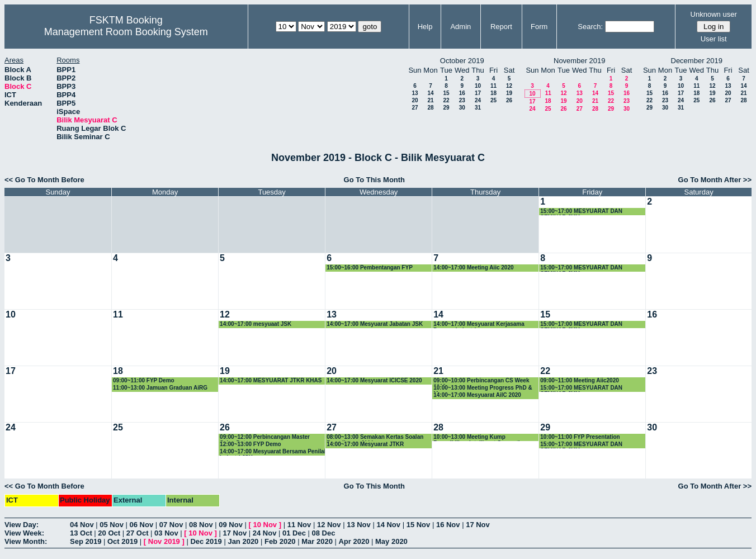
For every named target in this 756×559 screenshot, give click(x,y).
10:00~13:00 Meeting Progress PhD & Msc (483, 388)
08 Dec (324, 533)
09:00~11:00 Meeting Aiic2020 (580, 380)
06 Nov (142, 525)
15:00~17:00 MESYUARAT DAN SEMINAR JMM (581, 212)
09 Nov (231, 525)
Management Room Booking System (126, 32)
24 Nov (265, 533)
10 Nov (265, 525)
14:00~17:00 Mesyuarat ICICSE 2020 (374, 380)
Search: (590, 27)
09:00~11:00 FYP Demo (144, 380)
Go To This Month (375, 180)
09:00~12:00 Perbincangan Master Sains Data (265, 437)
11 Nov (299, 525)
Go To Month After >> (715, 180)
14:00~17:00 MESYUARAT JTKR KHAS (271, 380)
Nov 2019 (164, 541)
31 (478, 108)
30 (462, 108)
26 (509, 100)
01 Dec (294, 533)
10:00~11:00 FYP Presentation (580, 437)
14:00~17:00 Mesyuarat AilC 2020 (477, 395)
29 (446, 108)
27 (415, 108)
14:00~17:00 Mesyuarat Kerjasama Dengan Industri (479, 324)
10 (478, 86)
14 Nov (388, 525)
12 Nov (329, 525)
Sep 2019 (86, 541)
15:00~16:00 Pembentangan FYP (370, 267)
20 (415, 100)
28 (430, 108)
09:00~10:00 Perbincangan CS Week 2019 (481, 381)
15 (446, 93)
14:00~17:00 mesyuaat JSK (256, 324)
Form (539, 27)
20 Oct (109, 533)
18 (493, 93)
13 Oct (81, 533)
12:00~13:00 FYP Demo (251, 444)
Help (425, 27)
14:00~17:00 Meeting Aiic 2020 (473, 267)
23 (462, 100)
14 (430, 93)
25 (493, 100)
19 (509, 93)
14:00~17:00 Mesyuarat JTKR (365, 444)
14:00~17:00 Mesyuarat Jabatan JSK (375, 324)
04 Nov (82, 525)
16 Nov (448, 525)
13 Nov (359, 525)
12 (509, 86)
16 (462, 93)
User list (714, 39)
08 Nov (201, 525)
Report (501, 27)
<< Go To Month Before (44, 180)
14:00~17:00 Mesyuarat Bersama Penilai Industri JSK (273, 452)
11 (493, 86)
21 (430, 100)
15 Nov (419, 525)
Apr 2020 (354, 541)
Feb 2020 (280, 541)
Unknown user (714, 14)
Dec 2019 (206, 541)
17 (478, 93)
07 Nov (171, 525)
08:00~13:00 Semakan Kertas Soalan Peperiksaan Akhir (375, 437)
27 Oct (138, 533)
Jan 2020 (243, 541)
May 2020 (391, 541)
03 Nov (166, 533)
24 (478, 100)
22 (446, 100)
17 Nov (478, 525)
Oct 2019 (122, 541)
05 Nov (112, 525)
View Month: (26, 541)
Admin (460, 27)
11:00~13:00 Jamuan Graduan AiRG (160, 388)
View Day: (22, 525)
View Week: (24, 533)
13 (415, 93)
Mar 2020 (317, 541)
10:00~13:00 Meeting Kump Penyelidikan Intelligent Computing (480, 437)
